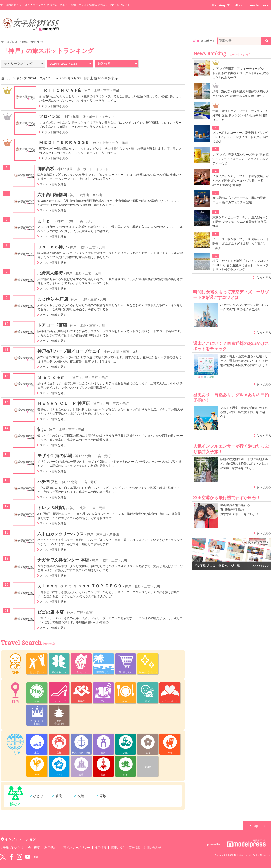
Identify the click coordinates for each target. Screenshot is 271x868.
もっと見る (264, 278)
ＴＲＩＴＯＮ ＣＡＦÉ (60, 90)
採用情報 (101, 848)
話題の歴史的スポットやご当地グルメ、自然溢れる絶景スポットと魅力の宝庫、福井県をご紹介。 (244, 464)
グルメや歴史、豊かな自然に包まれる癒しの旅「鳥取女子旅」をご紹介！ (244, 412)
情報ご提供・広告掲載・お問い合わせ (136, 848)
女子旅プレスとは (12, 848)
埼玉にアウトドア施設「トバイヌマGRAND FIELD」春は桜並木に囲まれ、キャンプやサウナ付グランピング (240, 265)
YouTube (28, 857)
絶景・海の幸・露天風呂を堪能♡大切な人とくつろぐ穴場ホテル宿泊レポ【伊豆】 (241, 94)
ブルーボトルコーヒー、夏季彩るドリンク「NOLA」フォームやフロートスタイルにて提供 (241, 137)
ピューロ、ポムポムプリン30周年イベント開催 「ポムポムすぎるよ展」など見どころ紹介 (241, 244)
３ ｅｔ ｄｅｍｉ (53, 377)
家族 (103, 796)
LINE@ (36, 857)
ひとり (38, 796)
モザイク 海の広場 (55, 456)
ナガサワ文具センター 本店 (63, 560)
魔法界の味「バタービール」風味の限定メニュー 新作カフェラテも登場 (241, 200)
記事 (196, 41)
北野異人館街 (50, 273)
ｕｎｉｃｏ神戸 (52, 247)
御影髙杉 (46, 169)
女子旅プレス (9, 42)
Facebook (11, 857)
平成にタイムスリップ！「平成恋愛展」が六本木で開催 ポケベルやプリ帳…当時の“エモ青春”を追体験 (241, 181)
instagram (19, 857)
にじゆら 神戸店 (53, 299)
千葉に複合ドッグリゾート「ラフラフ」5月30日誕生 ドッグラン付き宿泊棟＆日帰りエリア (240, 115)
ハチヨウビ (48, 482)
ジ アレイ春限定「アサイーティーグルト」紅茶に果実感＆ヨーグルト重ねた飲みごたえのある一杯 (241, 73)
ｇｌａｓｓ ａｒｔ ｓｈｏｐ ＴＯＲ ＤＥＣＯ (80, 586)
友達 (81, 796)
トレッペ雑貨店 (52, 508)
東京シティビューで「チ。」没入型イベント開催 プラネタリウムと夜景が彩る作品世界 (241, 222)
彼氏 (59, 796)
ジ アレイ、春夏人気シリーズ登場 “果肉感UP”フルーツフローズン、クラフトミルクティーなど (240, 159)
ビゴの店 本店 (51, 612)
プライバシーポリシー (76, 848)
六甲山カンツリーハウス (61, 534)
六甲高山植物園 (52, 195)
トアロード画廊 (52, 325)
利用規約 (50, 848)
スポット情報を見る (55, 106)
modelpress (259, 5)
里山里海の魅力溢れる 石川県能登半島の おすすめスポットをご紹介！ (240, 510)
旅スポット (208, 41)
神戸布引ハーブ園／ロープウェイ (69, 351)
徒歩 (42, 429)
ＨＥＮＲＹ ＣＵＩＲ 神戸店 (64, 403)
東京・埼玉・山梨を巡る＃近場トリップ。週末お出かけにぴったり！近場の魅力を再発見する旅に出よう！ (244, 361)
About (240, 5)
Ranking (221, 5)
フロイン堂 (49, 116)
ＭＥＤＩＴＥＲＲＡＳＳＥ (64, 142)
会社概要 (34, 848)
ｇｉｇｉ (46, 221)
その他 (148, 767)
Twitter (3, 857)
